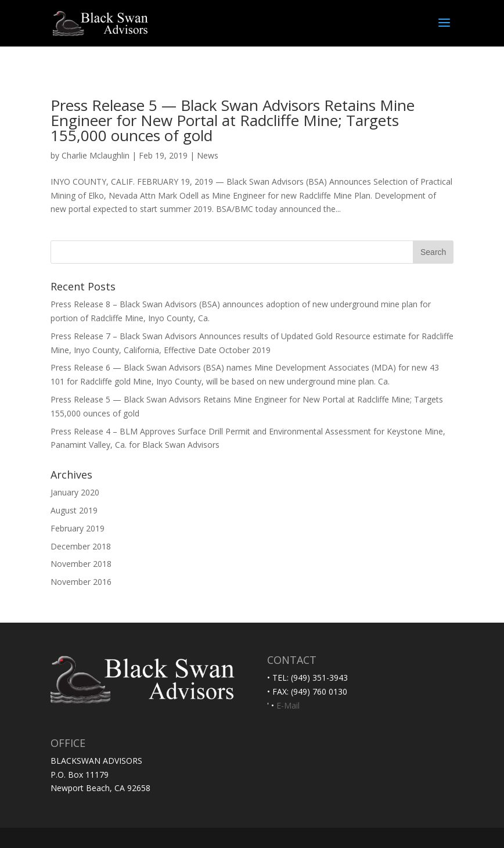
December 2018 (81, 546)
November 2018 (81, 564)
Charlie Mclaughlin (96, 155)
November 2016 (81, 582)
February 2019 (78, 528)
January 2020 (75, 492)
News (208, 155)
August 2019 (74, 510)
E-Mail (288, 705)
